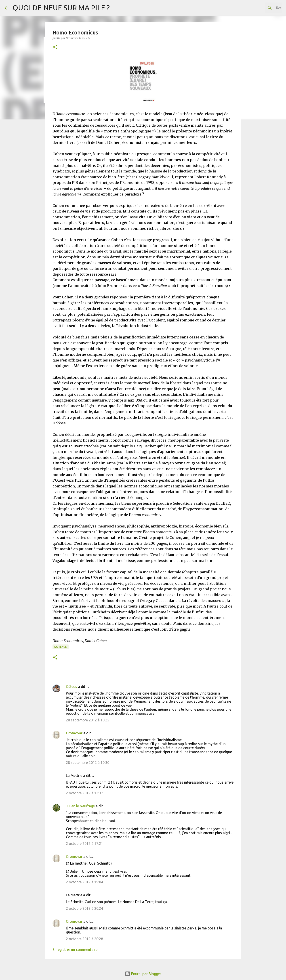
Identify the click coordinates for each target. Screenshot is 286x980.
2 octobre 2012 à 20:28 (84, 939)
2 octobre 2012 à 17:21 (84, 844)
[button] (55, 47)
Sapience (61, 647)
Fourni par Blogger (143, 974)
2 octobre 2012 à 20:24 (84, 908)
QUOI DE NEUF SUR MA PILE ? (61, 8)
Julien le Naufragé (80, 806)
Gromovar (74, 733)
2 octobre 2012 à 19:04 (84, 882)
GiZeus (71, 687)
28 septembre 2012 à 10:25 (88, 720)
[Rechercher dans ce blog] (259, 8)
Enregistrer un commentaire (75, 950)
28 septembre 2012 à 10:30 (88, 763)
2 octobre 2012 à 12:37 (84, 793)
